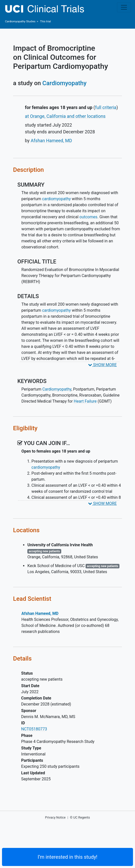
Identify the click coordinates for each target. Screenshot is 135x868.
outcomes (88, 217)
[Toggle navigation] (124, 7)
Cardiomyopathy (64, 83)
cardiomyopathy (56, 199)
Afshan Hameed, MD (51, 141)
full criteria (106, 107)
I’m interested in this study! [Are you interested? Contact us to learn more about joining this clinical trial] (67, 857)
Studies (20, 21)
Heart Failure (85, 401)
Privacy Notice (55, 817)
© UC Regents (80, 817)
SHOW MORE (102, 365)
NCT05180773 (34, 729)
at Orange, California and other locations (65, 116)
